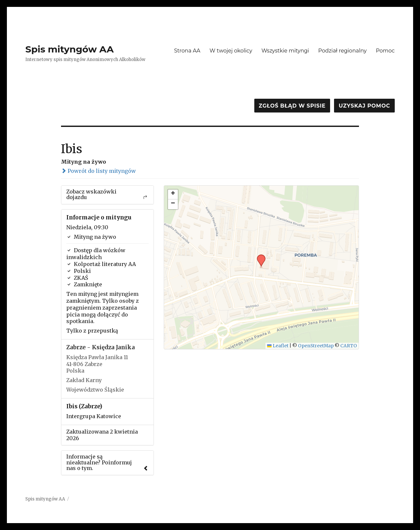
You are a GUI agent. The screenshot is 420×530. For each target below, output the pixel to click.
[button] (259, 256)
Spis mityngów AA (69, 49)
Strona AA (187, 51)
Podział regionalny (343, 51)
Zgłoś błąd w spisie (292, 106)
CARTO (349, 346)
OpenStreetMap (316, 346)
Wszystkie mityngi (285, 51)
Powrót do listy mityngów (98, 171)
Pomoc (385, 51)
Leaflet (278, 346)
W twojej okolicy (231, 51)
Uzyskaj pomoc (364, 106)
